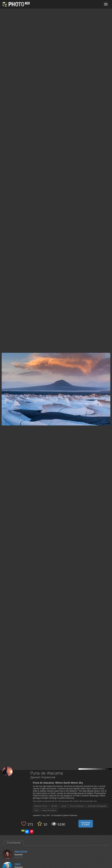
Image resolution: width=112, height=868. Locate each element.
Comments (14, 843)
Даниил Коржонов (43, 777)
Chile (36, 810)
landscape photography (97, 806)
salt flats (54, 806)
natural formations (49, 810)
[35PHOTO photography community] (16, 4)
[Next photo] (109, 378)
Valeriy (18, 864)
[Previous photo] (3, 378)
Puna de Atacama (77, 806)
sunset (63, 806)
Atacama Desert (41, 806)
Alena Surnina (21, 851)
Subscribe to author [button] (86, 824)
